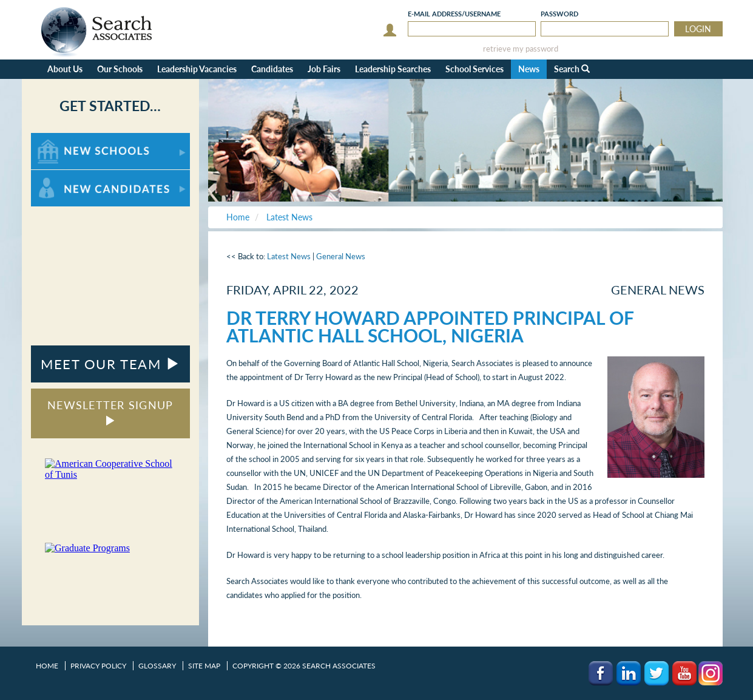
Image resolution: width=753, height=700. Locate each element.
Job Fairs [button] (324, 69)
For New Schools (63, 139)
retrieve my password (521, 49)
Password (559, 14)
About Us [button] (65, 69)
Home (47, 666)
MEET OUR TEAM (110, 364)
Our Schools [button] (120, 69)
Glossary (157, 666)
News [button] (529, 69)
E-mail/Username (454, 14)
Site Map (204, 666)
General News (341, 256)
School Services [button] (474, 69)
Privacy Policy (98, 666)
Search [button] (572, 69)
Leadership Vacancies (197, 69)
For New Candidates (69, 176)
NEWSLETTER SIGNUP (110, 412)
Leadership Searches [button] (393, 69)
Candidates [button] (272, 69)
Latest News (289, 256)
